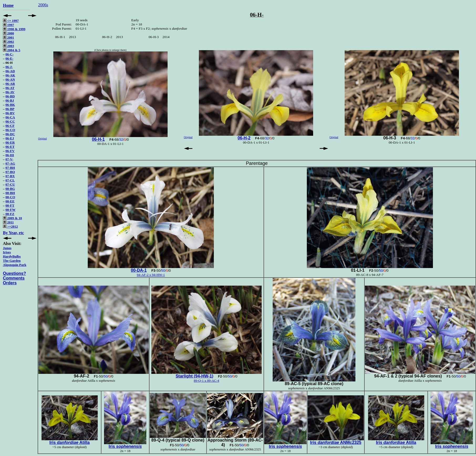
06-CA (10, 117)
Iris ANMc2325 (336, 442)
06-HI (10, 155)
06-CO (10, 130)
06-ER (10, 142)
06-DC (10, 134)
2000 (8, 33)
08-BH (10, 193)
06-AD (10, 71)
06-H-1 (98, 139)
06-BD (10, 96)
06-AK (10, 75)
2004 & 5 (12, 50)
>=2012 (10, 226)
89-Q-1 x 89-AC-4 (207, 381)
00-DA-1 (139, 270)
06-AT (10, 88)
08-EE (10, 201)
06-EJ (10, 138)
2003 (8, 46)
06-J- (9, 67)
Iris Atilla (69, 442)
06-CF (10, 126)
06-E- (9, 58)
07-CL (10, 180)
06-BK (10, 105)
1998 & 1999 (14, 29)
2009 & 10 (12, 218)
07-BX (10, 176)
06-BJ (10, 100)
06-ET (10, 147)
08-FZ (10, 214)
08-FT (10, 205)
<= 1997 (11, 21)
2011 (8, 222)
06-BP (10, 109)
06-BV (10, 113)
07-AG (10, 163)
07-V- (9, 159)
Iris (125, 446)
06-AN (10, 79)
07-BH (10, 168)
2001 (8, 37)
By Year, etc (13, 233)
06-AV (10, 92)
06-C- (10, 54)
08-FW (11, 210)
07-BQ (10, 172)
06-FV (10, 151)
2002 (8, 42)
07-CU (10, 184)
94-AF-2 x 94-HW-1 (151, 275)
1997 (8, 25)
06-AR (10, 84)
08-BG (10, 189)
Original (42, 138)
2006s (43, 5)
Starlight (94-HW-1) (194, 376)
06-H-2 (244, 138)
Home (8, 5)
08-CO (10, 197)
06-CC (10, 121)
